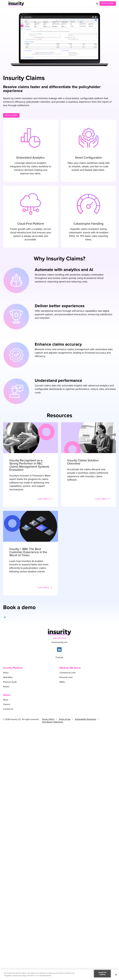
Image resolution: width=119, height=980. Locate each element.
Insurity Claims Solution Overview (83, 462)
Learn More (43, 499)
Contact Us (8, 709)
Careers (7, 704)
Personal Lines (66, 677)
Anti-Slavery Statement (53, 722)
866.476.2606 (59, 638)
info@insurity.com (59, 642)
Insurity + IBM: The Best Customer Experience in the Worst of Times (28, 552)
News (6, 700)
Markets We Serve (70, 668)
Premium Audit (10, 682)
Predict (6, 687)
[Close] (116, 975)
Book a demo (11, 115)
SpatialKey (8, 677)
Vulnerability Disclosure (85, 719)
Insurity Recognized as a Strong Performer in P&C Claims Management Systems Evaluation (29, 465)
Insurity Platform (13, 668)
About (7, 695)
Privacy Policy (48, 719)
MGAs (62, 682)
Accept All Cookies (102, 974)
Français (59, 657)
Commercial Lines (68, 673)
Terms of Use (65, 719)
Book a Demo (108, 3)
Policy (6, 673)
